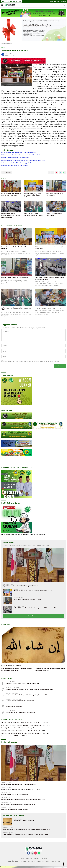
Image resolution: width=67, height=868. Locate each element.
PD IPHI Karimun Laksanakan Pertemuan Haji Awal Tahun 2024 (21, 723)
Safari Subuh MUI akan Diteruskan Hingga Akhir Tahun (18, 163)
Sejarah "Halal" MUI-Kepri (14, 707)
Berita (3, 48)
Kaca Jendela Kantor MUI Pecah (11, 736)
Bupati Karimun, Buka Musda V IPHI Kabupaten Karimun (19, 152)
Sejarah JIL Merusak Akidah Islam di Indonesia (15, 728)
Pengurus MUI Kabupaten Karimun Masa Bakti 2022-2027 (19, 731)
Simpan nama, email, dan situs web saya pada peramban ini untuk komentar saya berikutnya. (31, 361)
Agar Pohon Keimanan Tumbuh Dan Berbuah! (20, 701)
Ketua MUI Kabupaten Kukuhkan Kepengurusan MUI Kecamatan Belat (23, 160)
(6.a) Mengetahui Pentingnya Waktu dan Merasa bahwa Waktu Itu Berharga (16, 669)
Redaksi (37, 859)
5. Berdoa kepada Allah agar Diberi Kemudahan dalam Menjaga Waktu (50, 669)
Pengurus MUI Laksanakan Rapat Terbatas (15, 166)
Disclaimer (44, 859)
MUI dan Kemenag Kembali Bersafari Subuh (15, 158)
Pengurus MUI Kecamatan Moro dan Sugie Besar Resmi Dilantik (21, 733)
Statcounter (4, 867)
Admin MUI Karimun (10, 54)
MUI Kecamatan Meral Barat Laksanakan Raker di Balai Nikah (21, 155)
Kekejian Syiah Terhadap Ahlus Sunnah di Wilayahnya (22, 683)
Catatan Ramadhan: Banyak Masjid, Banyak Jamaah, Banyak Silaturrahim (29, 689)
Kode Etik (29, 859)
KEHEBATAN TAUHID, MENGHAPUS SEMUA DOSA (20, 712)
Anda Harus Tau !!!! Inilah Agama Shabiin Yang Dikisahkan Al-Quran (22, 725)
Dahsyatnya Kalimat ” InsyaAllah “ (12, 665)
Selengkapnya (33, 616)
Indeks (22, 859)
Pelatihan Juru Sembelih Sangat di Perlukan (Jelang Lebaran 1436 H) (27, 695)
